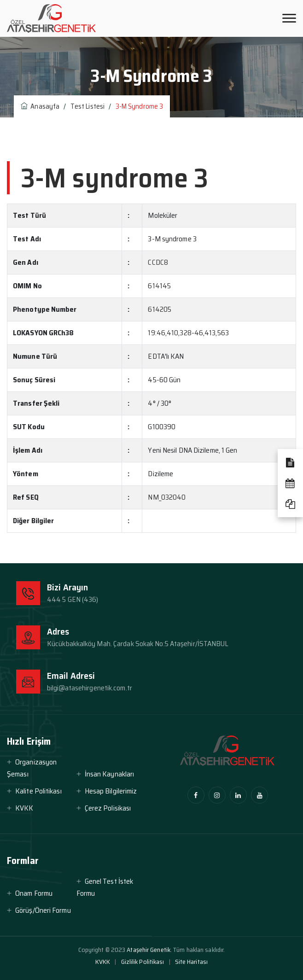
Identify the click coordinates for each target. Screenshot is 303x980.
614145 (159, 286)
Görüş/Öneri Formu (43, 910)
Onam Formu (34, 893)
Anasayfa (40, 106)
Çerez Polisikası (108, 808)
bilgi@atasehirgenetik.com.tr (90, 688)
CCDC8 (158, 262)
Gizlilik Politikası (143, 962)
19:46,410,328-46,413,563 (188, 333)
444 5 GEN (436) (73, 599)
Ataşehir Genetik (149, 950)
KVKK (24, 808)
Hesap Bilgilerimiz (111, 791)
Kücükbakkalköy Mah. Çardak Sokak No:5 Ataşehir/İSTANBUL (138, 644)
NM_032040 (167, 497)
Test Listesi (87, 106)
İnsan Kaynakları (110, 774)
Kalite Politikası (38, 791)
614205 (160, 309)
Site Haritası (191, 962)
